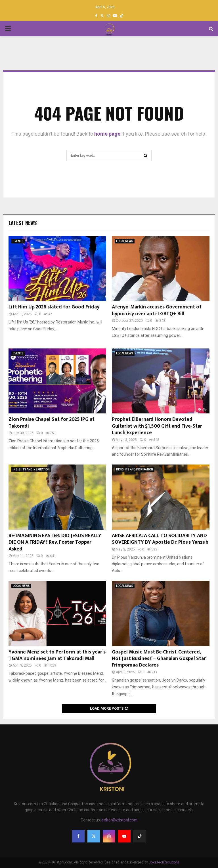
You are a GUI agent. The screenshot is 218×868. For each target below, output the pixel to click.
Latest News (23, 223)
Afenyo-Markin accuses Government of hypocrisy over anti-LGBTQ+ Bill (157, 310)
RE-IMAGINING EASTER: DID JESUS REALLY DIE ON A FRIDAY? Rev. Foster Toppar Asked (55, 542)
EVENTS (18, 241)
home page (107, 134)
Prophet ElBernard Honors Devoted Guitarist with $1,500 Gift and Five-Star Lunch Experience (157, 426)
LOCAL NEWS (125, 241)
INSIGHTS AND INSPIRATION (31, 469)
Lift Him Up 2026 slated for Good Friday (54, 307)
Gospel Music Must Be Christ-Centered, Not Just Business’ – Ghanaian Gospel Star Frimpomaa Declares (159, 659)
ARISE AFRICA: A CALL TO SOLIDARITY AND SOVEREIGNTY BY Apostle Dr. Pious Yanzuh (160, 539)
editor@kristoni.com (120, 820)
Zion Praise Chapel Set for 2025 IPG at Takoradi (52, 423)
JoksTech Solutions (164, 862)
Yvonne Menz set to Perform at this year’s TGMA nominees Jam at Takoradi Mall (57, 655)
